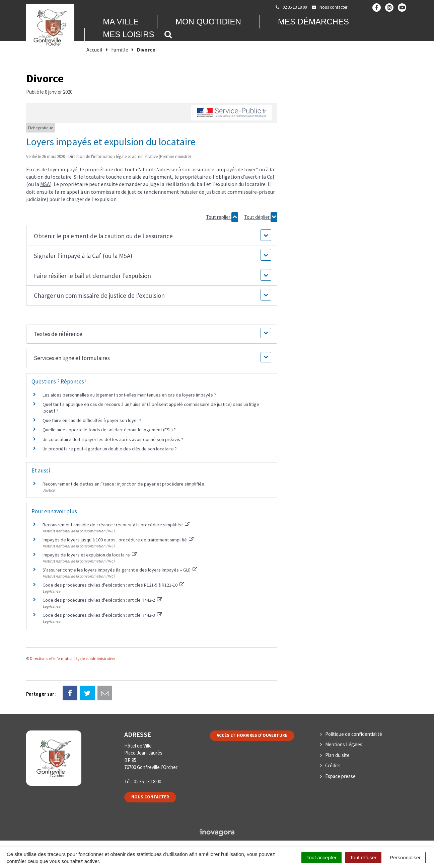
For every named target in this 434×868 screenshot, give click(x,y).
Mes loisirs (128, 34)
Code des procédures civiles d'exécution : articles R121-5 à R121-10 (113, 585)
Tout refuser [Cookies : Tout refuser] (363, 857)
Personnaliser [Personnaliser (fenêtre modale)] (405, 857)
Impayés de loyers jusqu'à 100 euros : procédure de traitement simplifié (118, 540)
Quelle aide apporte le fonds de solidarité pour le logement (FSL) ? (109, 430)
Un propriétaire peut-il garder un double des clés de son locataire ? (110, 449)
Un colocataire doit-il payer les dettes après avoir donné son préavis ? (113, 439)
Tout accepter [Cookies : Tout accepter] (321, 857)
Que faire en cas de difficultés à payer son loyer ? (92, 420)
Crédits (333, 765)
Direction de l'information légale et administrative (73, 658)
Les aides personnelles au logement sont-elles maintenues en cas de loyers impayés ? (129, 395)
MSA (45, 184)
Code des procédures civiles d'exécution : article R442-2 (102, 600)
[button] (152, 236)
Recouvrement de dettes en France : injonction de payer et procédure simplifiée (123, 484)
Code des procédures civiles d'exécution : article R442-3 (102, 615)
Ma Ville (121, 22)
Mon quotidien (208, 22)
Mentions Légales (344, 744)
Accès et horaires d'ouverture (252, 735)
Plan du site (337, 755)
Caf (271, 177)
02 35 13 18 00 (147, 782)
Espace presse (340, 776)
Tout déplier (261, 217)
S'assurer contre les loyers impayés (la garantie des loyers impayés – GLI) (120, 570)
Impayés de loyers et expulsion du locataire (90, 555)
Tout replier (222, 217)
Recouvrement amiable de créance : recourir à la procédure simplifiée (116, 525)
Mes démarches (313, 22)
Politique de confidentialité (354, 734)
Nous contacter (150, 797)
